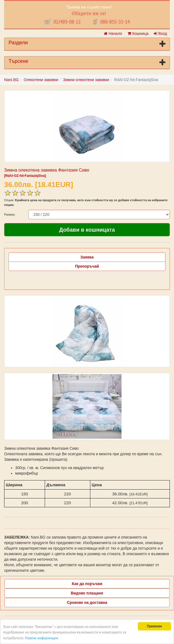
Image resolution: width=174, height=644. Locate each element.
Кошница (138, 33)
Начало (113, 33)
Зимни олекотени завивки (86, 80)
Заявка (87, 257)
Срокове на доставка (87, 602)
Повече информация (41, 638)
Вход (160, 33)
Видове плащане (87, 593)
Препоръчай (87, 266)
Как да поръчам (87, 584)
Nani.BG (11, 80)
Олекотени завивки (41, 80)
